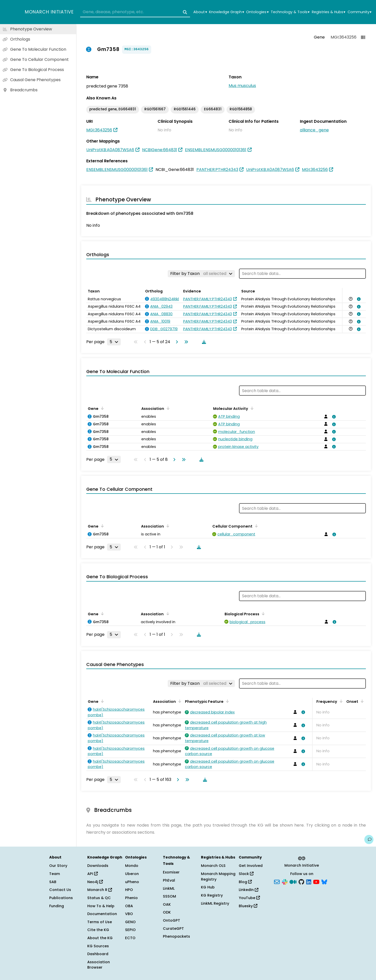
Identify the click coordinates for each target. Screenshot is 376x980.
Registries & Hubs (329, 12)
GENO (130, 922)
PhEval (169, 880)
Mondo (132, 866)
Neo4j (95, 882)
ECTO (130, 938)
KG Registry (212, 895)
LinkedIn (249, 890)
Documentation (102, 914)
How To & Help (101, 906)
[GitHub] (301, 881)
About (200, 12)
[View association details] (358, 299)
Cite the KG (98, 930)
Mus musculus (242, 86)
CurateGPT (173, 929)
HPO (129, 890)
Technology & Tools (290, 12)
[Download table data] (203, 342)
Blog (245, 882)
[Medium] (293, 881)
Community (360, 12)
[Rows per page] (114, 342)
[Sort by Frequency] (340, 701)
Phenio (131, 898)
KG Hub (208, 887)
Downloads (98, 866)
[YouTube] (316, 881)
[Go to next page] (176, 342)
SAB (53, 882)
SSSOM (169, 896)
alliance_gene (314, 130)
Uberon (132, 874)
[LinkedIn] (309, 881)
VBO (129, 914)
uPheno (132, 882)
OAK (167, 904)
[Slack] (285, 881)
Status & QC (99, 898)
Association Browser (99, 965)
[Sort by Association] (167, 408)
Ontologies (257, 12)
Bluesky (248, 906)
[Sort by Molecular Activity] (251, 408)
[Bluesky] (324, 881)
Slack (246, 874)
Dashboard (98, 954)
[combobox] (135, 12)
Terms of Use (100, 922)
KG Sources (98, 946)
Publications (61, 898)
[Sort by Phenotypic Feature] (227, 701)
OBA (129, 906)
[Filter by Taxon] (201, 274)
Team (55, 874)
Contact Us (60, 890)
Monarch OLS (213, 866)
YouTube (249, 898)
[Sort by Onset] (361, 701)
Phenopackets (176, 936)
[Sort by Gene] (101, 408)
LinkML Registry (215, 903)
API (92, 874)
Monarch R (100, 890)
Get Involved (251, 866)
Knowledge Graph (226, 12)
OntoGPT (172, 920)
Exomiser (171, 872)
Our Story (58, 866)
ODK (167, 912)
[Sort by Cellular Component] (255, 526)
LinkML (169, 888)
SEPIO (130, 930)
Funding (57, 906)
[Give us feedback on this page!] (369, 839)
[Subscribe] (277, 881)
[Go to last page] (185, 342)
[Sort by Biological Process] (262, 614)
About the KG (100, 938)
